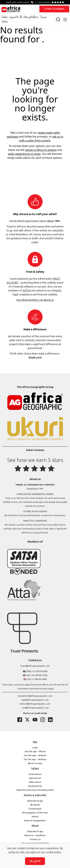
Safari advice (35, 782)
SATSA (27, 291)
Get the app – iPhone (35, 751)
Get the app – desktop (35, 759)
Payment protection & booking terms (35, 790)
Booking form (35, 786)
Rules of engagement (35, 821)
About (35, 826)
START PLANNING (54, 9)
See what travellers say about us (35, 300)
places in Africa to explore (41, 150)
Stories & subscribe (35, 795)
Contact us (35, 839)
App (35, 742)
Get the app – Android (35, 755)
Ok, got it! (35, 861)
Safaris (35, 769)
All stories (35, 805)
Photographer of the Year (35, 813)
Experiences (35, 778)
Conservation (35, 809)
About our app (35, 763)
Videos (35, 817)
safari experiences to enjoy (24, 154)
